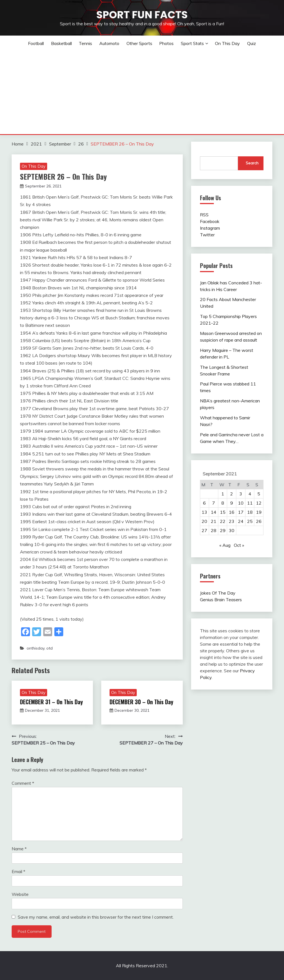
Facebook (210, 221)
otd (50, 648)
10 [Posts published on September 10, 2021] (241, 503)
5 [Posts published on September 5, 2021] (259, 494)
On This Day (227, 43)
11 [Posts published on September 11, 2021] (250, 503)
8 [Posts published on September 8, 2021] (223, 503)
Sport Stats (192, 43)
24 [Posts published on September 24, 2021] (241, 521)
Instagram (210, 228)
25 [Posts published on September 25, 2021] (250, 521)
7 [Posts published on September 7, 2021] (214, 503)
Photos (166, 43)
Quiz (252, 43)
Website (20, 894)
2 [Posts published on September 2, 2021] (232, 494)
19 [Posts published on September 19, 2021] (259, 512)
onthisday (35, 648)
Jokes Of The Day (218, 593)
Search (252, 163)
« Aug (225, 545)
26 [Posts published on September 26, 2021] (259, 521)
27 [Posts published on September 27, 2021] (204, 530)
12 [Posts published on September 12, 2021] (259, 503)
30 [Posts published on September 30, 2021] (232, 530)
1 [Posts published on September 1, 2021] (223, 494)
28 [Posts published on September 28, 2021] (214, 530)
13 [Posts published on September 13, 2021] (204, 512)
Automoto (109, 43)
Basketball (61, 43)
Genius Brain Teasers (221, 600)
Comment (23, 783)
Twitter (207, 235)
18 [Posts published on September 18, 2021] (250, 512)
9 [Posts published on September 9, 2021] (232, 503)
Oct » (239, 545)
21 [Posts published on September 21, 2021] (214, 521)
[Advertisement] (142, 92)
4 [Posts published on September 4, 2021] (250, 494)
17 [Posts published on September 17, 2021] (241, 512)
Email (18, 871)
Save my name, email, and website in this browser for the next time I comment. (96, 917)
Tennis (85, 43)
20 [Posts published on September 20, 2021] (204, 521)
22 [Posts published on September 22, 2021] (223, 521)
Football (36, 43)
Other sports (139, 43)
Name (19, 849)
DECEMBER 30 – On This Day (141, 702)
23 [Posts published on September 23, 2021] (232, 521)
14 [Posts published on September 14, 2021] (214, 512)
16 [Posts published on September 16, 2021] (232, 512)
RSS (204, 215)
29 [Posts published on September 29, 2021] (223, 530)
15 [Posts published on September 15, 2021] (223, 512)
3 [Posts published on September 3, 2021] (241, 494)
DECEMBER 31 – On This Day (51, 702)
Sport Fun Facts (142, 15)
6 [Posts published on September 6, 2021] (204, 503)
